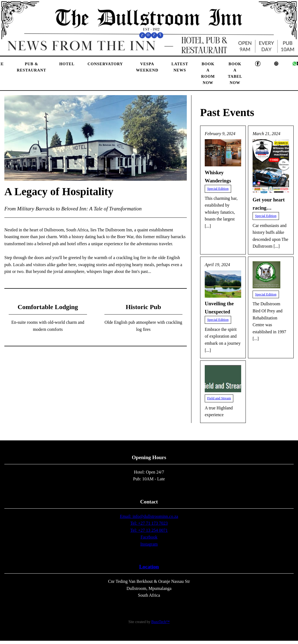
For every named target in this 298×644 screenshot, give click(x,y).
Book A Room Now (208, 73)
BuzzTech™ (160, 622)
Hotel (67, 64)
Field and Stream (219, 398)
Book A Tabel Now (235, 73)
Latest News (180, 67)
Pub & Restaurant (32, 67)
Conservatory (105, 64)
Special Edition (218, 189)
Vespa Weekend (147, 67)
